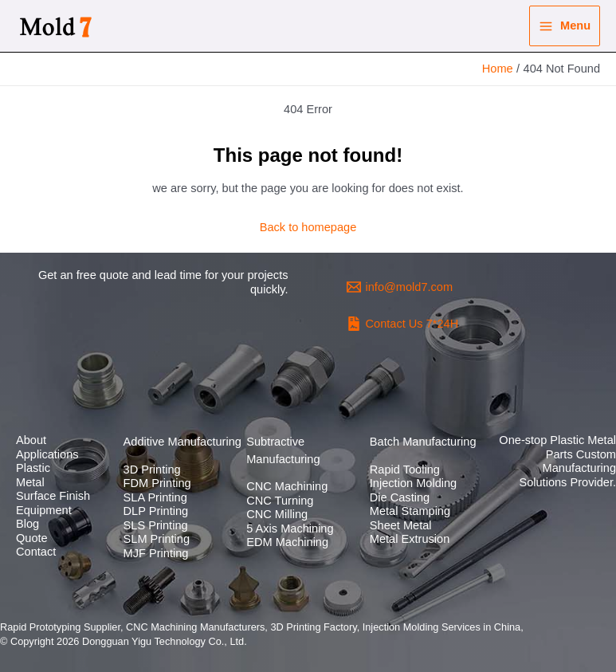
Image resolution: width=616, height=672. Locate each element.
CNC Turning (280, 501)
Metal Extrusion (410, 539)
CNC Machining (287, 486)
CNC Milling (277, 514)
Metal (30, 482)
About (31, 440)
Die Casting (400, 497)
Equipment (44, 510)
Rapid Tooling (405, 470)
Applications (47, 454)
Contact (36, 552)
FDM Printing (157, 483)
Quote (32, 538)
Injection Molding (413, 483)
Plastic (33, 468)
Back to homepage (308, 227)
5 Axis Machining (290, 529)
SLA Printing (155, 497)
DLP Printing (156, 511)
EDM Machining (287, 542)
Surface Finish (53, 496)
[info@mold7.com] (400, 287)
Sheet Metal (401, 525)
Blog (27, 524)
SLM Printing (157, 539)
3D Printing (152, 470)
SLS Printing (156, 525)
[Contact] (403, 324)
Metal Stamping (410, 511)
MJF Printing (156, 553)
